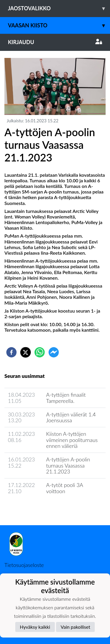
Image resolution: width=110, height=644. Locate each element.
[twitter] (26, 352)
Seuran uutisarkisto (30, 508)
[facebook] (11, 352)
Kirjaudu (55, 42)
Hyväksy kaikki (35, 627)
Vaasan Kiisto (59, 25)
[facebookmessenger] (54, 352)
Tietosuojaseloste (24, 565)
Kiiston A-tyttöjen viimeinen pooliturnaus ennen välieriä (72, 440)
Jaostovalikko (59, 8)
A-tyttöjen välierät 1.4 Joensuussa (71, 417)
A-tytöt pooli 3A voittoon (64, 488)
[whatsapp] (40, 352)
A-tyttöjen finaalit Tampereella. (66, 398)
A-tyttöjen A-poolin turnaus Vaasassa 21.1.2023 (68, 465)
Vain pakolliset (76, 627)
